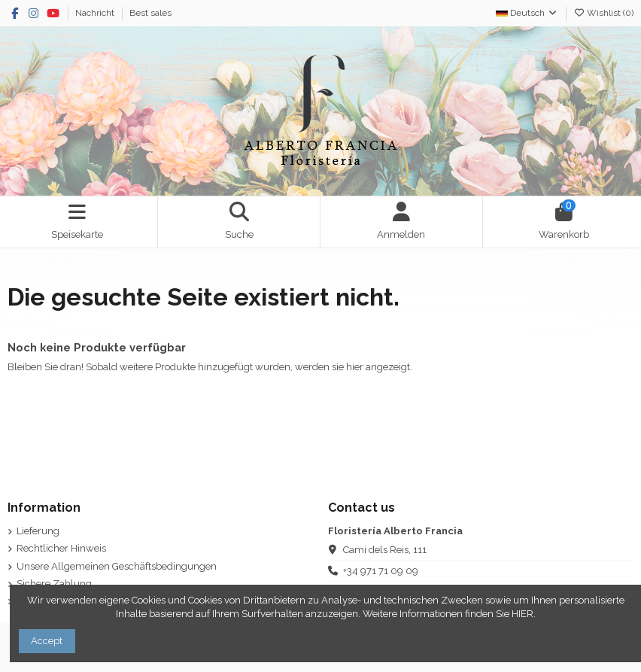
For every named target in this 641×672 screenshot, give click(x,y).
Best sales (150, 13)
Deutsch (527, 13)
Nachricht (96, 13)
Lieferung (38, 531)
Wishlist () (603, 13)
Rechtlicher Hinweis (61, 548)
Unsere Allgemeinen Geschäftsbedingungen (117, 566)
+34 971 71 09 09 (381, 571)
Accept (47, 641)
